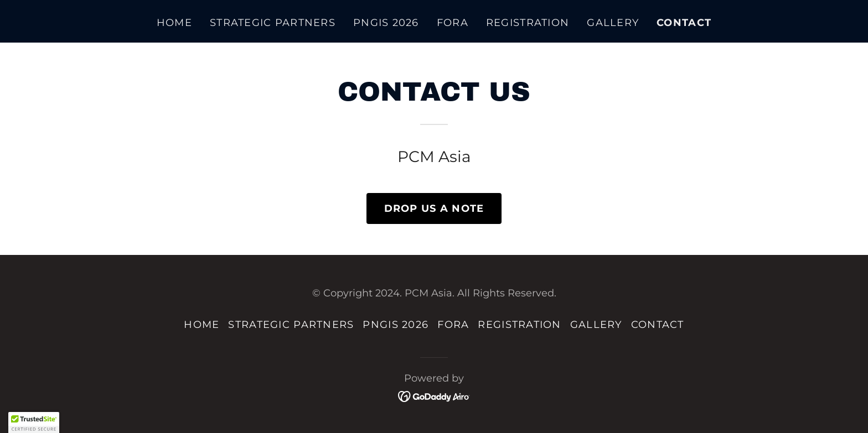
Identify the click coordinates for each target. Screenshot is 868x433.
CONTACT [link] (684, 23)
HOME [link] (174, 23)
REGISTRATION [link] (528, 23)
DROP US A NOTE (434, 208)
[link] (434, 395)
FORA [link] (453, 23)
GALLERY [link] (613, 23)
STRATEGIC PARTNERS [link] (273, 23)
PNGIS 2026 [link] (386, 23)
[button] (34, 422)
